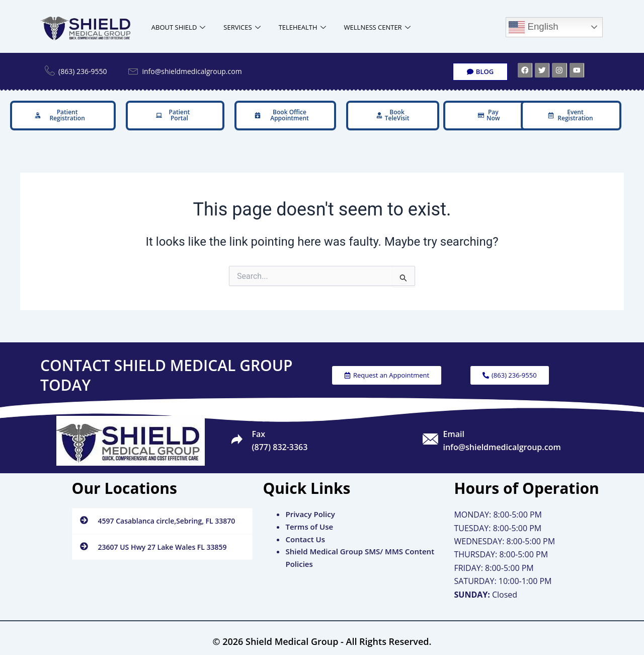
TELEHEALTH (302, 27)
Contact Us (305, 536)
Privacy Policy (310, 511)
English (533, 27)
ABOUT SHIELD (179, 27)
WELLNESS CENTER (377, 27)
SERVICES (242, 27)
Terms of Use (309, 523)
